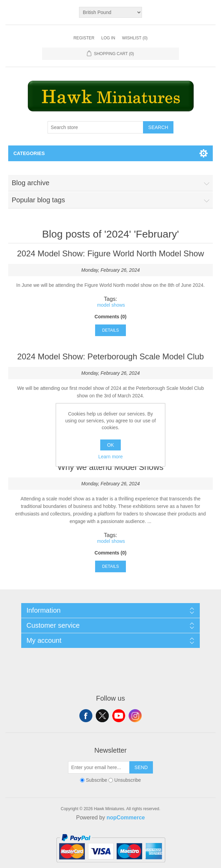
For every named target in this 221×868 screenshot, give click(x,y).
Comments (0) (110, 317)
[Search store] (95, 127)
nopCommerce (126, 818)
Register (84, 38)
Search (158, 127)
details (110, 330)
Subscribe (96, 780)
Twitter (102, 716)
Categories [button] (29, 153)
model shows (111, 305)
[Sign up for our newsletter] (99, 767)
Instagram (135, 716)
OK (110, 445)
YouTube (119, 716)
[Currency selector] (110, 12)
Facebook (86, 716)
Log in (108, 38)
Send (141, 767)
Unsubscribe (128, 780)
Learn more (110, 457)
